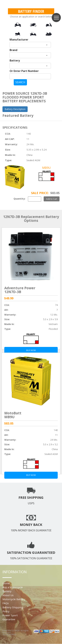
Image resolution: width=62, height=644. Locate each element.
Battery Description (15, 109)
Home (6, 583)
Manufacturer (19, 40)
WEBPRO (13, 634)
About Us (8, 595)
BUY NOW (31, 475)
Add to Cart (52, 199)
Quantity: (20, 199)
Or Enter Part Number (24, 71)
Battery (15, 60)
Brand (13, 50)
